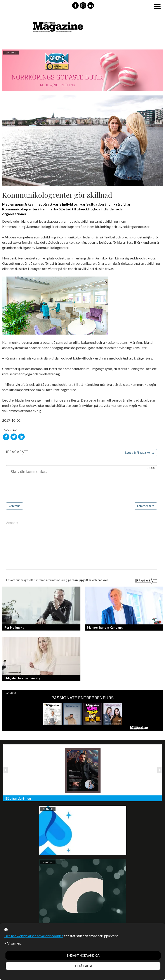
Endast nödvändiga (83, 955)
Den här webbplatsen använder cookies (34, 936)
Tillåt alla (83, 966)
